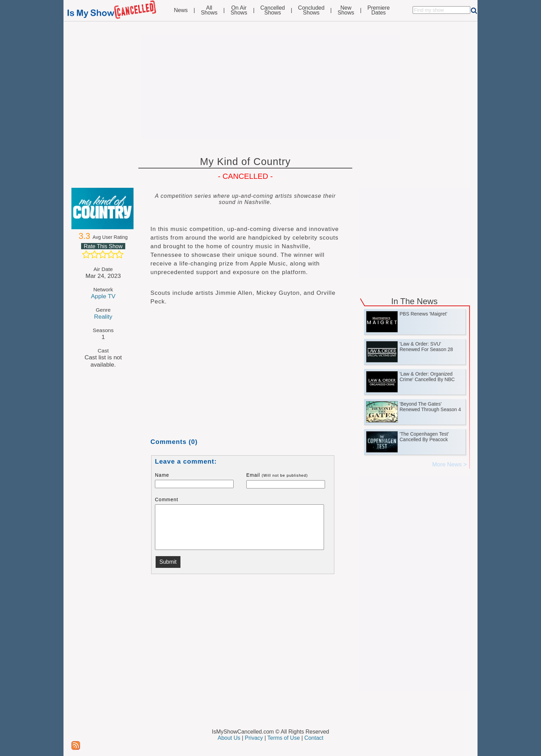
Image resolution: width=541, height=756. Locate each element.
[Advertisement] (270, 87)
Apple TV (103, 296)
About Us (229, 738)
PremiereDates (379, 10)
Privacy (254, 738)
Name (162, 475)
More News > (449, 464)
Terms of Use (284, 738)
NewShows (346, 10)
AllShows (209, 10)
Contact (314, 738)
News (181, 10)
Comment (167, 500)
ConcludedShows (311, 10)
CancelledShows (273, 10)
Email (277, 475)
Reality (103, 317)
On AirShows (239, 10)
